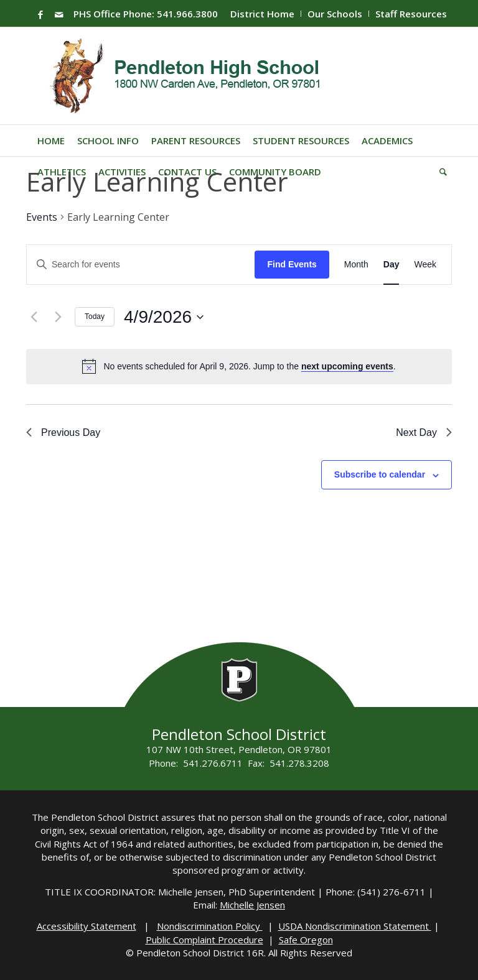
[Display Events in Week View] (425, 265)
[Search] (440, 172)
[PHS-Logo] (194, 76)
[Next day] (58, 317)
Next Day (424, 432)
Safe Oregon (306, 940)
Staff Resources (411, 14)
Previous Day (63, 432)
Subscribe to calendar (380, 474)
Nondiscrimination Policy (210, 926)
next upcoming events (347, 366)
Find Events (292, 264)
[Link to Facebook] (40, 14)
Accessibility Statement (87, 926)
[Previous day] (34, 317)
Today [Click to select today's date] (95, 317)
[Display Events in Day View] (391, 265)
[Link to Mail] (59, 14)
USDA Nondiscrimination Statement (355, 926)
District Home (262, 14)
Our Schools (335, 14)
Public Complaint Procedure (204, 940)
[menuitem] (263, 14)
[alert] (249, 367)
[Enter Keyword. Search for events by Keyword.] (141, 265)
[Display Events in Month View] (356, 265)
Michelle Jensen (252, 905)
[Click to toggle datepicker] (164, 317)
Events (42, 217)
